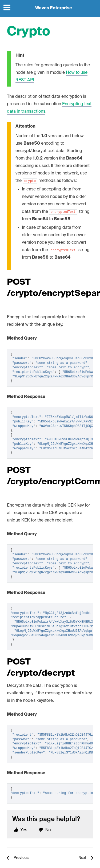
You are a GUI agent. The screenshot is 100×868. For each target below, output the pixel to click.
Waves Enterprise (54, 8)
